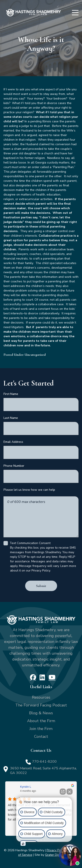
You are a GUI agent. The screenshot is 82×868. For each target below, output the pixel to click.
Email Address (13, 442)
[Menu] (75, 13)
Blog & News (41, 713)
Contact (41, 737)
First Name (11, 394)
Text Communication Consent (30, 543)
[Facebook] (33, 677)
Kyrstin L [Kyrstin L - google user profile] (26, 787)
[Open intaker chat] (23, 844)
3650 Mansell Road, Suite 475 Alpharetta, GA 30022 (43, 771)
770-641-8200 (44, 762)
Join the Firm (41, 729)
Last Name (11, 418)
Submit (41, 586)
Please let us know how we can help (29, 490)
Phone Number (14, 466)
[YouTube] (52, 677)
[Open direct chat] (63, 792)
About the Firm (41, 721)
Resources (41, 697)
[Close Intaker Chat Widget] (70, 792)
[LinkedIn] (42, 677)
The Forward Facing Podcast (41, 705)
